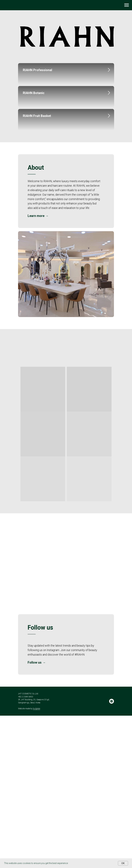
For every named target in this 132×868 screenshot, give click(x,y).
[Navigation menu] (127, 5)
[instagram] (112, 854)
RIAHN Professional (37, 70)
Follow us (35, 815)
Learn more (36, 368)
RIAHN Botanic (34, 144)
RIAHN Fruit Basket (37, 217)
